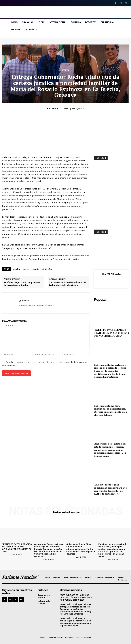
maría (26, 269)
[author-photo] (7, 555)
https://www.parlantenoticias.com (35, 306)
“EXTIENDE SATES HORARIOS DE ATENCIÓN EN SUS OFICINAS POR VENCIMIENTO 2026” (111, 333)
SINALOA (47, 269)
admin (55, 109)
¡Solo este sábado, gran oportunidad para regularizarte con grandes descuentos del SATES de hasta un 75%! (110, 489)
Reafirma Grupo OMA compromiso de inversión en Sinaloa (22, 284)
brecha (16, 269)
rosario (36, 269)
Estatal (66, 70)
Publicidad (101, 232)
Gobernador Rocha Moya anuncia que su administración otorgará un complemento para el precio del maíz (110, 410)
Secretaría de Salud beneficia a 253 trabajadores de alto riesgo (68, 284)
